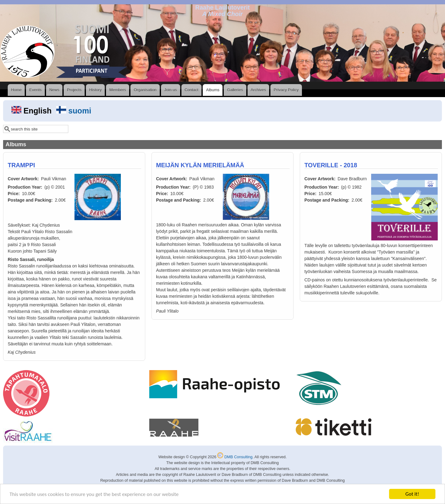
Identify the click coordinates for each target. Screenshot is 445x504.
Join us (170, 90)
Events (36, 90)
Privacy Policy (286, 90)
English (33, 111)
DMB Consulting (235, 457)
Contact (191, 90)
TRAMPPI (21, 165)
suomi (74, 111)
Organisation (145, 90)
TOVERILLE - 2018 (331, 165)
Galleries (235, 90)
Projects (74, 90)
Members (118, 90)
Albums (213, 90)
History (95, 90)
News (54, 90)
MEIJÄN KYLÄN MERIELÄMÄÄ (200, 165)
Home (16, 90)
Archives (258, 90)
